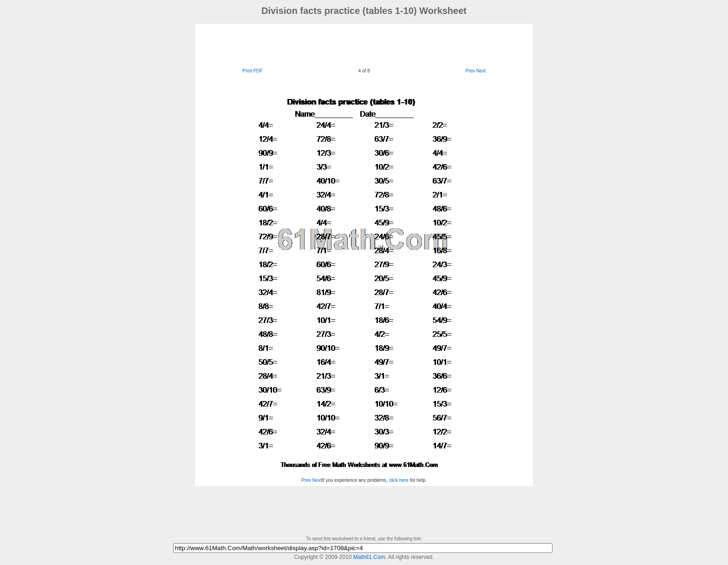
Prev (470, 71)
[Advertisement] (364, 45)
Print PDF (252, 71)
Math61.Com (369, 557)
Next (481, 71)
